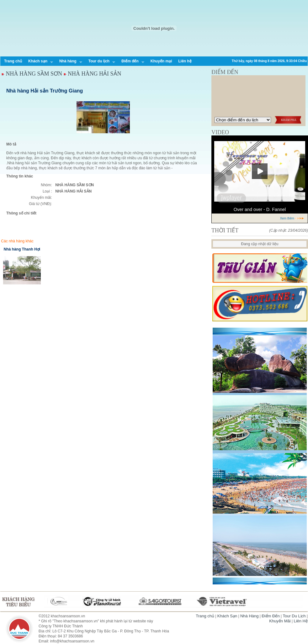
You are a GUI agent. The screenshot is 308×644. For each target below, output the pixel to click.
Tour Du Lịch (294, 616)
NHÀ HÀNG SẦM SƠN (34, 74)
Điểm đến (131, 62)
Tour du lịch (100, 62)
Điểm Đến (271, 616)
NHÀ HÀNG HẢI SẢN (95, 74)
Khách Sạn (227, 616)
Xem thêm (292, 218)
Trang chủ (13, 61)
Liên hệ (185, 61)
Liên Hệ (301, 621)
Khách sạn (39, 62)
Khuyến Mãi (280, 621)
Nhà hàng (69, 62)
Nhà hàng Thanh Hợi (22, 249)
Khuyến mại (161, 61)
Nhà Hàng (250, 616)
